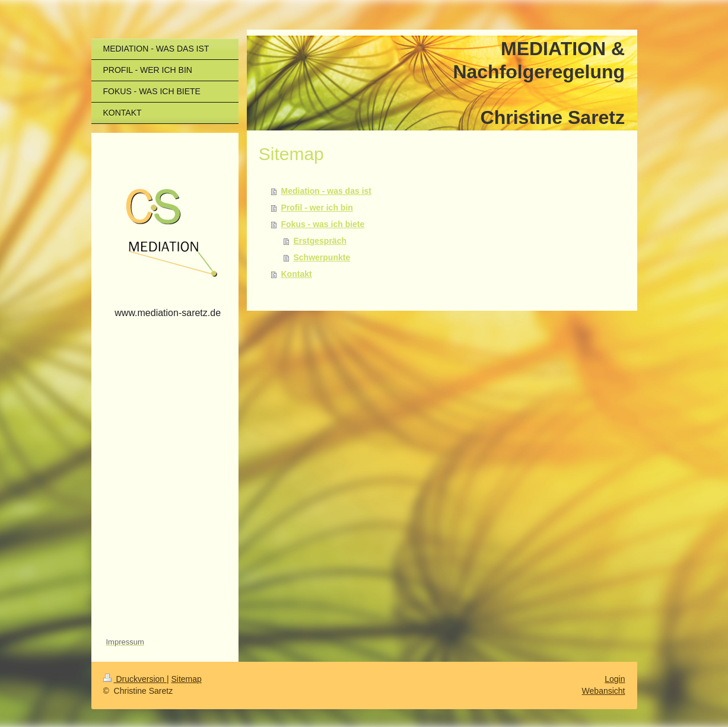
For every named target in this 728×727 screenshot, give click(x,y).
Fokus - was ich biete (323, 224)
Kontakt (297, 274)
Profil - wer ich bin (317, 208)
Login (615, 679)
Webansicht (604, 691)
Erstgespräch (320, 241)
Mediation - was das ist (326, 191)
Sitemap (187, 679)
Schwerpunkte (322, 257)
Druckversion (135, 679)
